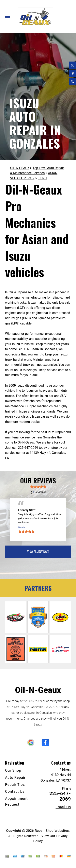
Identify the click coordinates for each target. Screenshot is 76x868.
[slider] (38, 487)
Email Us (63, 807)
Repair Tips (15, 784)
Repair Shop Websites (52, 831)
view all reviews (38, 551)
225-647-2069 (28, 448)
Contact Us (15, 791)
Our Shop (13, 770)
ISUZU (42, 178)
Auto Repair (15, 777)
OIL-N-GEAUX (20, 168)
